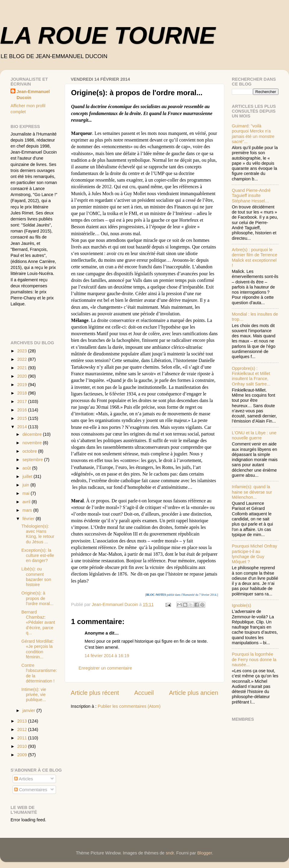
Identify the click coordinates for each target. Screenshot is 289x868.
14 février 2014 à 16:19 (107, 656)
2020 (23, 376)
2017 (23, 401)
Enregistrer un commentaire (105, 668)
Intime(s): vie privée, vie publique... (34, 695)
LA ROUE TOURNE (108, 35)
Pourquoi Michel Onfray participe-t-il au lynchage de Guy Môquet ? (254, 554)
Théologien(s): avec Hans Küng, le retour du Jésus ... (38, 534)
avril (27, 502)
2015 (23, 418)
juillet (28, 476)
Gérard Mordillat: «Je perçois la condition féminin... (37, 649)
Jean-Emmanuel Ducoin (33, 95)
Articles (23, 779)
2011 (23, 738)
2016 (23, 410)
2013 (23, 721)
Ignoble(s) (241, 605)
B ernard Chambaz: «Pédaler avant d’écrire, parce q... (38, 622)
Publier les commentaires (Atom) (129, 706)
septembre (33, 460)
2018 (23, 393)
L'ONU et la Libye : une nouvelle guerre (254, 435)
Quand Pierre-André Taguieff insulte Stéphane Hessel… (251, 196)
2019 (23, 385)
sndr (170, 853)
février (29, 519)
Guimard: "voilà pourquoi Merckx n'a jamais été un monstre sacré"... (253, 134)
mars (28, 510)
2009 (23, 755)
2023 (23, 351)
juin (26, 485)
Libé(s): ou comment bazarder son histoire (36, 577)
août (27, 468)
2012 (23, 729)
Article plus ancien (194, 693)
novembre (33, 443)
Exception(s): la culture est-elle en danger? (38, 556)
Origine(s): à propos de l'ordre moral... (37, 598)
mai (27, 493)
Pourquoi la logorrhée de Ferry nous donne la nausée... (254, 659)
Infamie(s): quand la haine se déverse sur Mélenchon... (252, 492)
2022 (23, 359)
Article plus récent (95, 693)
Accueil (144, 693)
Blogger (205, 853)
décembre (33, 434)
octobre (30, 451)
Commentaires (31, 790)
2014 (23, 427)
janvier (30, 710)
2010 (23, 746)
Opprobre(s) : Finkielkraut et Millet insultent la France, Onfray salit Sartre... (251, 376)
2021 (23, 368)
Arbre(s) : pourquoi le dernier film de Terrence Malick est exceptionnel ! (255, 258)
